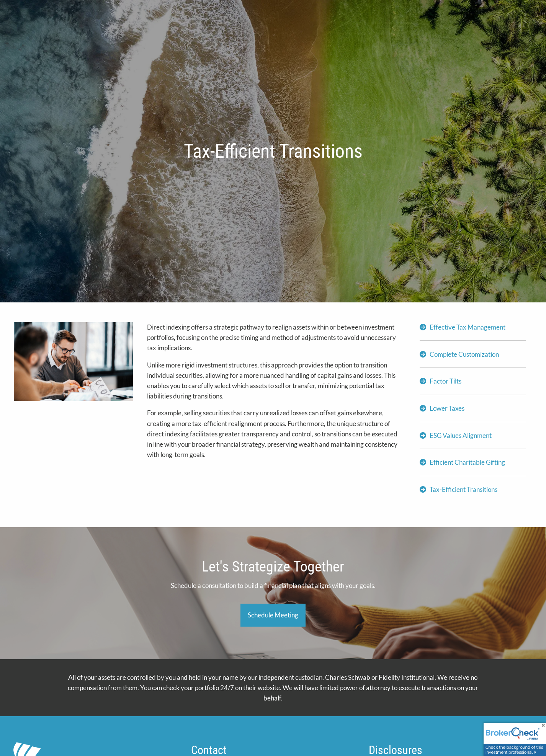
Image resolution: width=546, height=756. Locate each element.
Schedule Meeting (273, 615)
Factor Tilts (445, 381)
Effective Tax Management (468, 327)
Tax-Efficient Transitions (463, 489)
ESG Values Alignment (461, 435)
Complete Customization (464, 354)
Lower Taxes (447, 408)
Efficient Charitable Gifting (467, 462)
